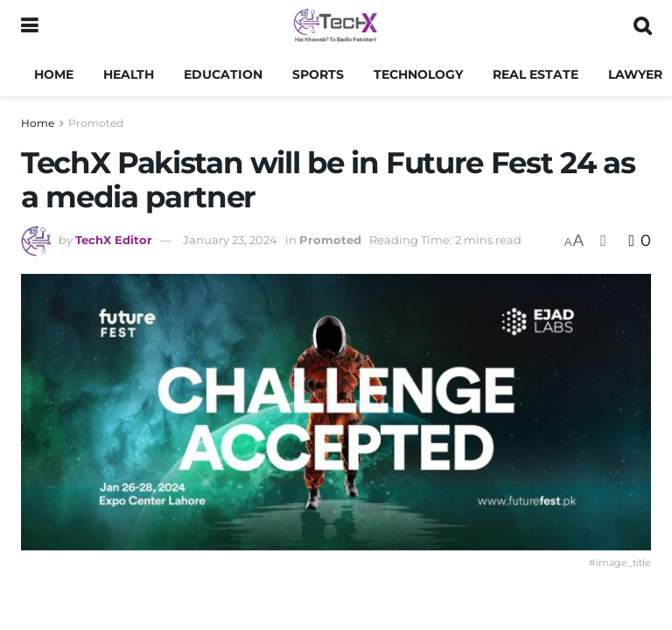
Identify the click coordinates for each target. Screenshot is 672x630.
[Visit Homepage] (336, 26)
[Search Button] (642, 26)
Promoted (96, 123)
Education (223, 74)
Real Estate (535, 74)
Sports (318, 74)
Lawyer (635, 74)
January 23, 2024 (230, 240)
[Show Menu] (29, 26)
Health (129, 74)
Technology (418, 74)
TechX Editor (114, 240)
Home (54, 74)
